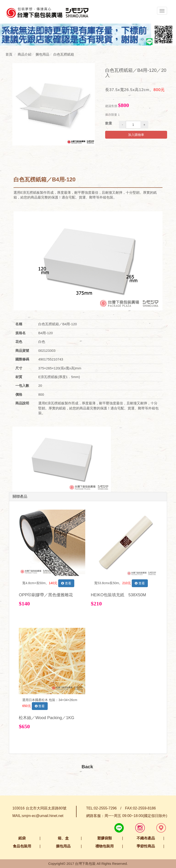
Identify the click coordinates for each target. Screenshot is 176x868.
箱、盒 (63, 838)
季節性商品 (146, 846)
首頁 (9, 54)
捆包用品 (63, 846)
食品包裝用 (22, 846)
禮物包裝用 (104, 846)
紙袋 (22, 838)
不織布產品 (146, 838)
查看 (66, 583)
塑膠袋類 (104, 838)
